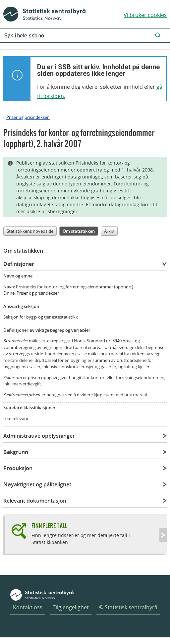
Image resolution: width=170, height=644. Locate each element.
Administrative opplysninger (39, 436)
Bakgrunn (16, 452)
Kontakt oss (28, 607)
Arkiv (109, 231)
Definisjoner (19, 264)
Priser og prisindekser (28, 117)
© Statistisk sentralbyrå (128, 607)
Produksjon (18, 468)
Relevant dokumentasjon (35, 501)
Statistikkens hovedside (30, 231)
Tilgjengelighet (71, 607)
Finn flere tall (49, 526)
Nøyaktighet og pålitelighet (37, 484)
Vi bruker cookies (145, 15)
